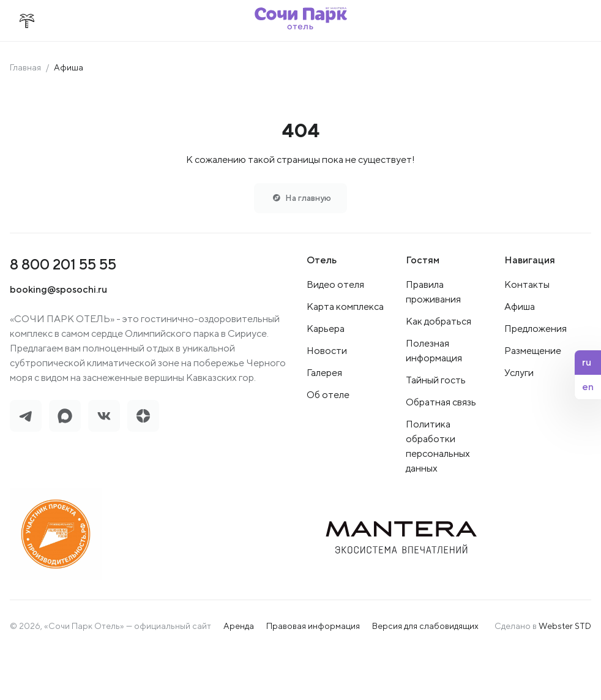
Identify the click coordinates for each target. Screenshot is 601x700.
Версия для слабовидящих (425, 630)
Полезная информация (434, 354)
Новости (327, 354)
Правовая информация (313, 630)
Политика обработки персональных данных (438, 450)
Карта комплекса (345, 310)
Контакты (527, 288)
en (588, 387)
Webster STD (565, 630)
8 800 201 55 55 (63, 268)
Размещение (533, 354)
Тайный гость (436, 384)
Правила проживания (433, 295)
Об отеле (328, 398)
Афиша (520, 310)
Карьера (326, 332)
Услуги (519, 376)
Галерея (324, 376)
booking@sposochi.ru (58, 293)
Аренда (239, 630)
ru (587, 362)
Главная (25, 67)
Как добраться (439, 325)
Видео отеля (335, 288)
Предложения (536, 332)
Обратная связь (441, 406)
